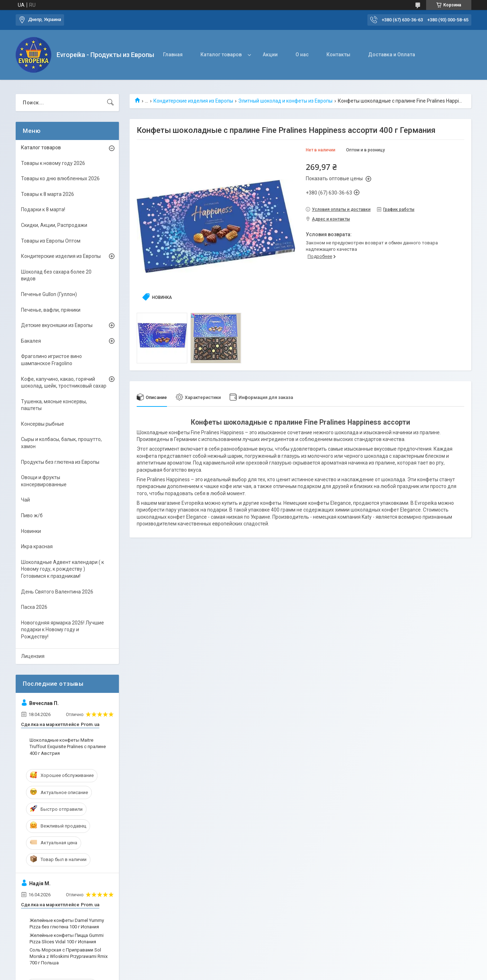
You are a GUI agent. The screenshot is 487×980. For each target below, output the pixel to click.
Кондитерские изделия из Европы (193, 101)
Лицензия (33, 656)
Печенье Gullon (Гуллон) (49, 294)
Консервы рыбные (43, 424)
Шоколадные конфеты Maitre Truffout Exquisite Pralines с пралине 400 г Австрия (68, 746)
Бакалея (31, 341)
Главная (173, 55)
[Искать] (110, 103)
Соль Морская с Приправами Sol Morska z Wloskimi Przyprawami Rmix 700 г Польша (69, 956)
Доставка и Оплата (392, 55)
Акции (270, 55)
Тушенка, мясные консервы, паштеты (54, 405)
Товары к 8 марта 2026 (48, 194)
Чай (25, 500)
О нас (302, 55)
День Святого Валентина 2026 (57, 592)
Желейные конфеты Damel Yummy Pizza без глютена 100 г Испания (67, 924)
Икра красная (37, 546)
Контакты (338, 55)
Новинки (31, 531)
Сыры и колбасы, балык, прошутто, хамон (61, 443)
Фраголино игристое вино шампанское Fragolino (51, 360)
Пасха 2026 (34, 607)
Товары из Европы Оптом (51, 241)
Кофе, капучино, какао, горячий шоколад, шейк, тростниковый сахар (64, 383)
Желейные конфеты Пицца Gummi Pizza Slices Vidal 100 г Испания (67, 938)
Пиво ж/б (32, 515)
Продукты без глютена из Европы (60, 462)
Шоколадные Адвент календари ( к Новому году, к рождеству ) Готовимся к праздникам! (62, 569)
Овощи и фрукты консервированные (44, 481)
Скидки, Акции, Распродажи (54, 225)
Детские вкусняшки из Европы (57, 325)
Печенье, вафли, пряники (51, 310)
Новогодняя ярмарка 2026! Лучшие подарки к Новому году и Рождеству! (62, 630)
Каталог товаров (221, 55)
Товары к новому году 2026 (53, 163)
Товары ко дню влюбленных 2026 (60, 178)
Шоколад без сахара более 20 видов (56, 275)
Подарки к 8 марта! (43, 209)
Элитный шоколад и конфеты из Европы (285, 101)
